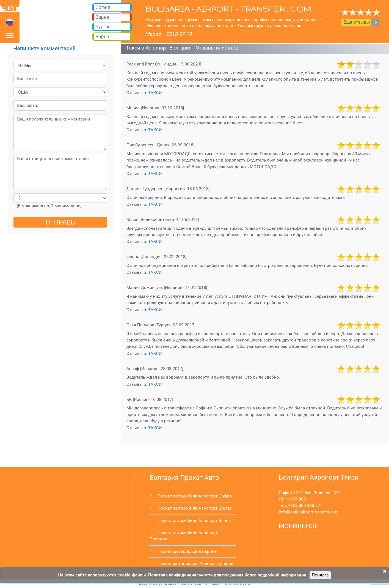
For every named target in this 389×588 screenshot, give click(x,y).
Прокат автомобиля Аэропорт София (194, 496)
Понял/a (320, 575)
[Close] (385, 571)
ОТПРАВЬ (60, 222)
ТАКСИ (155, 93)
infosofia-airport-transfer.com (309, 512)
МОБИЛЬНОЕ (298, 526)
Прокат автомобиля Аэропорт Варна (194, 521)
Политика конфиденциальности (180, 575)
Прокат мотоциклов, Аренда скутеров (195, 564)
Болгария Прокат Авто (184, 478)
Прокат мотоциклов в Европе (187, 551)
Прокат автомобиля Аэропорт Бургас (195, 508)
